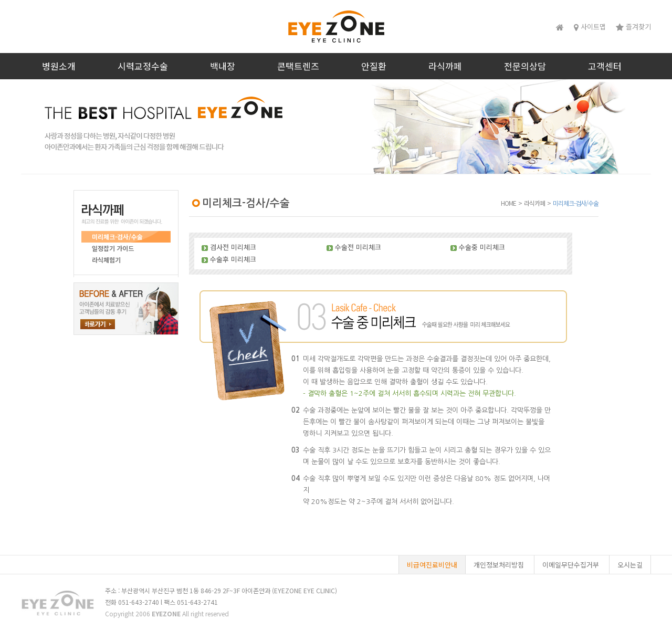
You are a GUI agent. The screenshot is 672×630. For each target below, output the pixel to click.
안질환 (374, 66)
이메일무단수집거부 (571, 565)
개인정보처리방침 (499, 565)
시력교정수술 (143, 66)
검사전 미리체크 (233, 247)
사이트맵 (590, 27)
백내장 (223, 66)
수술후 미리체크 (233, 259)
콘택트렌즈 (298, 66)
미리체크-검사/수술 (117, 237)
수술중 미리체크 (482, 247)
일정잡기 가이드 (113, 248)
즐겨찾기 (633, 27)
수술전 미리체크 (358, 247)
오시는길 (630, 565)
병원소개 (59, 66)
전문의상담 (525, 66)
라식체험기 (106, 260)
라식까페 (445, 66)
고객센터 (605, 66)
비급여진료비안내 (432, 565)
